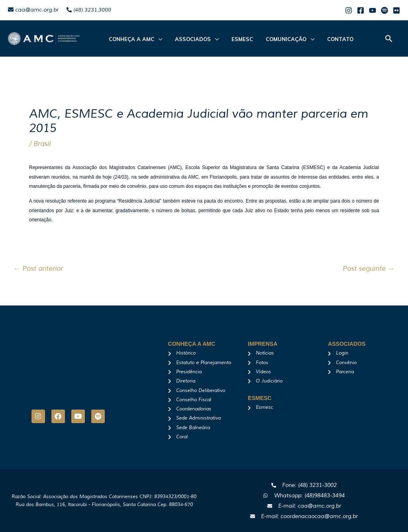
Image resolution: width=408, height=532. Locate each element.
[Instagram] (349, 10)
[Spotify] (384, 10)
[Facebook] (361, 10)
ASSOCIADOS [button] (188, 39)
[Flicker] (396, 10)
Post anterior (38, 269)
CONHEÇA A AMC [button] (130, 39)
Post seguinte (369, 269)
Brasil (42, 144)
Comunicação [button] (275, 39)
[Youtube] (373, 10)
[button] (389, 38)
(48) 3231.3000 (89, 10)
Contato (326, 39)
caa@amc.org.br (33, 10)
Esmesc (234, 39)
